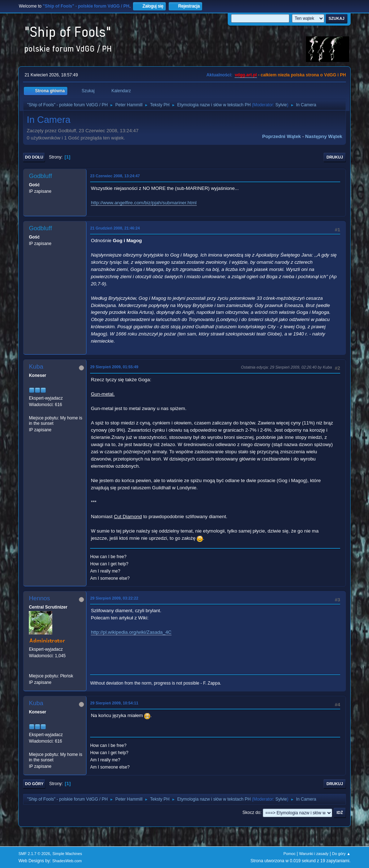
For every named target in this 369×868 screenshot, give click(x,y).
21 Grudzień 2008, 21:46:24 (115, 228)
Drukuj (335, 157)
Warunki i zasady (314, 854)
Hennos (39, 598)
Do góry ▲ (341, 854)
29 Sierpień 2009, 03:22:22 (114, 598)
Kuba (36, 367)
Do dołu (34, 157)
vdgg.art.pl (246, 75)
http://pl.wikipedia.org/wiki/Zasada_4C (131, 632)
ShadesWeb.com (67, 861)
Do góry (34, 784)
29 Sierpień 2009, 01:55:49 (114, 367)
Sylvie (281, 105)
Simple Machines (67, 854)
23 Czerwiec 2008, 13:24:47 (115, 176)
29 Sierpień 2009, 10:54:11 (114, 703)
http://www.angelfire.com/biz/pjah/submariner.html (144, 203)
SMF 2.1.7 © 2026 (34, 854)
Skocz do (251, 813)
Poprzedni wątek (282, 136)
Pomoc (290, 854)
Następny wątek (324, 136)
